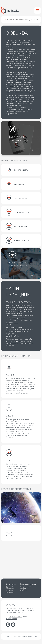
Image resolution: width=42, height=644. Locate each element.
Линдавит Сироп (25, 587)
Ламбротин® (10, 589)
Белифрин (24, 591)
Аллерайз (23, 589)
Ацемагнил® (10, 592)
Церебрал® (9, 587)
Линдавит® (9, 591)
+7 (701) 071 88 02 (15, 617)
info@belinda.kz (11, 619)
